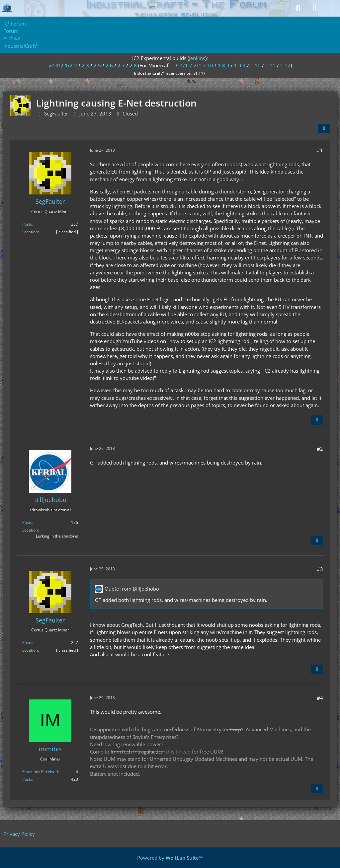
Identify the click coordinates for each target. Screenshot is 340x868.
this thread (178, 752)
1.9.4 (240, 65)
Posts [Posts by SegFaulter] (27, 224)
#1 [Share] (320, 150)
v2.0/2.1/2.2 (63, 65)
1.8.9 (224, 65)
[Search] (298, 8)
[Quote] (317, 420)
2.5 (97, 65)
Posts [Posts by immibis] (27, 779)
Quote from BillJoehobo (132, 589)
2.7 (121, 65)
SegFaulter (56, 113)
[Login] (315, 8)
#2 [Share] (320, 449)
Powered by (170, 858)
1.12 (285, 65)
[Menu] (331, 8)
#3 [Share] (320, 569)
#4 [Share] (320, 698)
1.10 (255, 65)
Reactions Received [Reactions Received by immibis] (40, 772)
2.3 (85, 65)
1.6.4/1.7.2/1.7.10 (192, 65)
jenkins (197, 58)
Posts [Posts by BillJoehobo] (27, 522)
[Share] (324, 128)
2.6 (109, 65)
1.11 (270, 65)
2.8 (133, 65)
